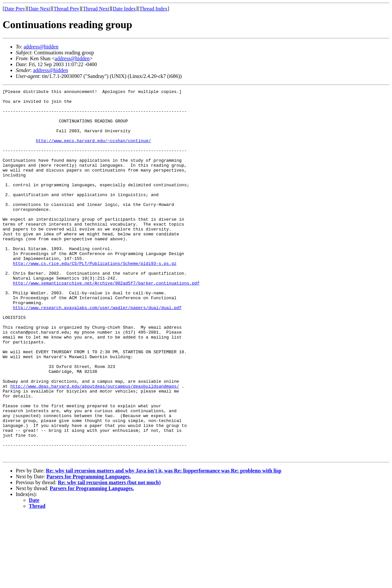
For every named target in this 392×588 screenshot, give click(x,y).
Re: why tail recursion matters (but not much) (109, 556)
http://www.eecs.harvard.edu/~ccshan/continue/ (93, 151)
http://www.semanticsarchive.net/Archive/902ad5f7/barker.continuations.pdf (106, 322)
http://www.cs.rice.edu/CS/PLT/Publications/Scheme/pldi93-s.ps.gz (95, 299)
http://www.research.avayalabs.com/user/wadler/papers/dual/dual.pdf (97, 352)
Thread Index (153, 9)
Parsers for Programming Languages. (89, 550)
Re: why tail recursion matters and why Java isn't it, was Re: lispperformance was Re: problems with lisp (164, 544)
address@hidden (41, 47)
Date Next (39, 9)
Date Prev (15, 9)
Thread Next (96, 9)
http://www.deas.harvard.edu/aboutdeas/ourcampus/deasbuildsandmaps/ (95, 446)
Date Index (124, 9)
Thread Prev (66, 9)
